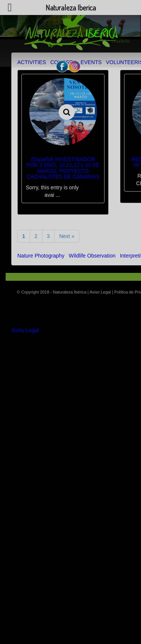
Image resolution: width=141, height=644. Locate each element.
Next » (67, 236)
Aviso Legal (25, 330)
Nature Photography (41, 256)
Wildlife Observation (92, 256)
